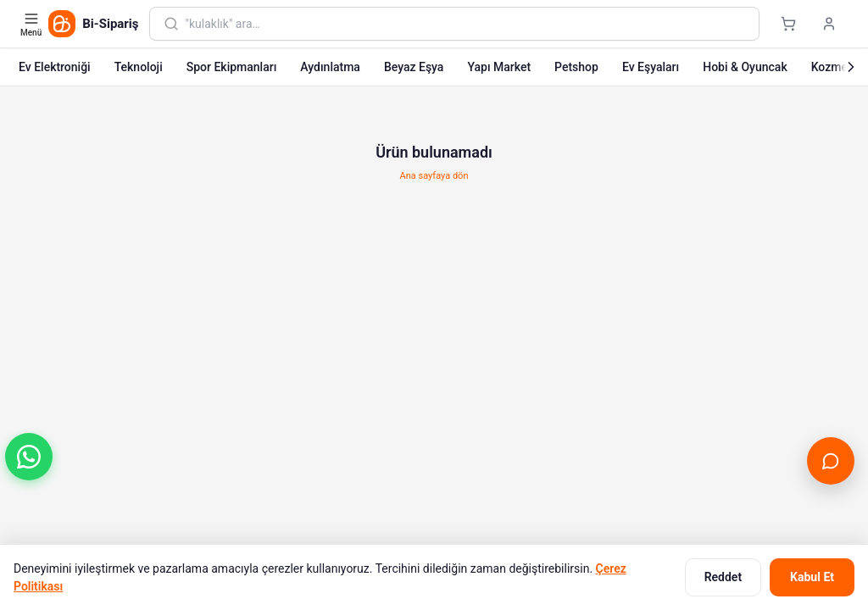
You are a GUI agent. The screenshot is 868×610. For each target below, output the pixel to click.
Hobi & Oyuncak (745, 67)
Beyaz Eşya (414, 67)
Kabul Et (812, 577)
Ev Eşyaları (651, 67)
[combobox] (465, 24)
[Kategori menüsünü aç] (33, 24)
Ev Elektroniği (55, 67)
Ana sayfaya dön (434, 176)
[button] (29, 457)
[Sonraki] (851, 67)
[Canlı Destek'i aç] (831, 461)
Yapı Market (499, 67)
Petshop (576, 67)
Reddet (723, 577)
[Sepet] (788, 24)
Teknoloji (139, 67)
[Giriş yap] (829, 24)
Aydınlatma (330, 67)
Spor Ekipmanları (232, 67)
